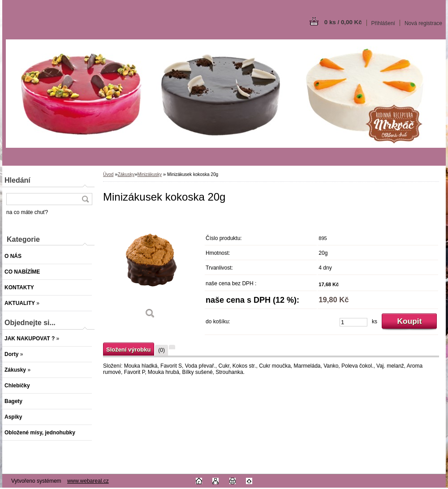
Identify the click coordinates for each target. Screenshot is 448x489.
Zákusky (126, 174)
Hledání (17, 180)
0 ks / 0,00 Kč (343, 22)
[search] (85, 199)
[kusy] (353, 322)
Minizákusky (150, 174)
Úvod (108, 174)
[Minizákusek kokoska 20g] (150, 268)
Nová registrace (423, 23)
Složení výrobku (128, 350)
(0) (162, 350)
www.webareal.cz (88, 481)
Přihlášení (383, 23)
